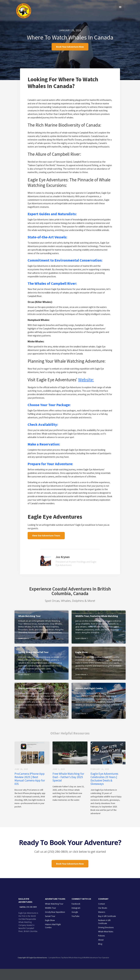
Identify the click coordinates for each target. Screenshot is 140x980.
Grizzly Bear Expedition (55, 923)
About (101, 951)
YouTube (75, 927)
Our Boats (103, 919)
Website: (86, 383)
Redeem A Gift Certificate (104, 933)
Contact (102, 915)
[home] (24, 11)
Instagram (76, 919)
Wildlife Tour (51, 919)
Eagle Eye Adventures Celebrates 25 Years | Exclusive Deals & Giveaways (104, 786)
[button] (120, 7)
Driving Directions (106, 939)
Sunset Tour (50, 927)
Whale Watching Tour (54, 915)
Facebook (76, 915)
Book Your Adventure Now (70, 48)
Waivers (102, 923)
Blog (100, 955)
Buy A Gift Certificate (107, 927)
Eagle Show (50, 931)
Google (75, 923)
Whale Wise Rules (106, 943)
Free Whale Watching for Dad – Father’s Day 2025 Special (68, 784)
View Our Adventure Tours (46, 541)
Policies (101, 947)
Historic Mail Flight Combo (53, 937)
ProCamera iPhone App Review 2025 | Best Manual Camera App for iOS (30, 786)
